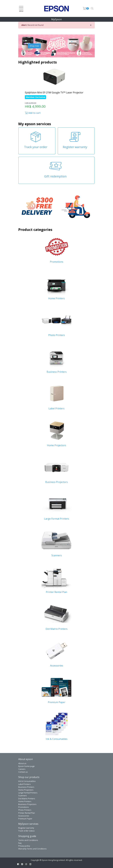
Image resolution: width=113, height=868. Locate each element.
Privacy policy (24, 846)
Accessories (24, 816)
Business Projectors (27, 804)
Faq (20, 843)
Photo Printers (25, 810)
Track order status (26, 831)
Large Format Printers (28, 793)
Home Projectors (26, 790)
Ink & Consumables (27, 781)
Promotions (24, 807)
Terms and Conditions (28, 840)
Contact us (23, 772)
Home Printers (25, 801)
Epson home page (26, 766)
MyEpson (56, 19)
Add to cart (33, 113)
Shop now (34, 46)
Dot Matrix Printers (27, 799)
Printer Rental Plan (27, 813)
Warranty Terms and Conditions (32, 849)
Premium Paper (25, 819)
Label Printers (25, 784)
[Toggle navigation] (92, 8)
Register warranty (26, 828)
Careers (22, 769)
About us (22, 763)
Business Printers (26, 787)
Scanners (23, 796)
